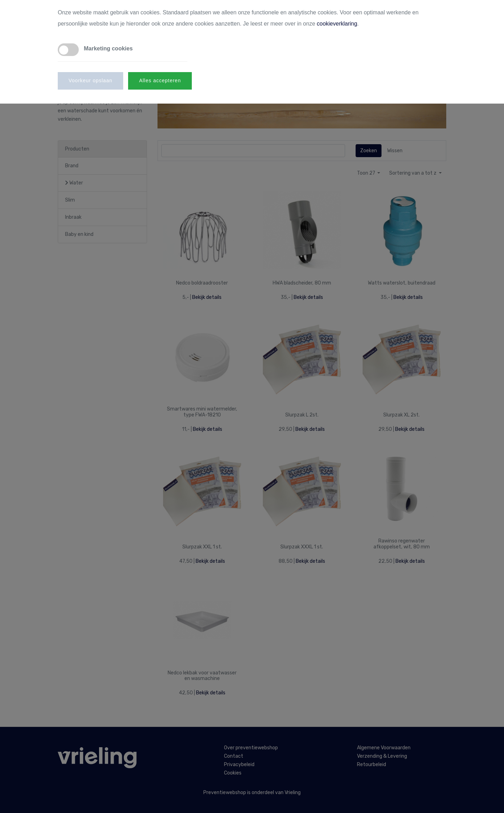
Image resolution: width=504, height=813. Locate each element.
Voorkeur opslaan (90, 80)
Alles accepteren (160, 80)
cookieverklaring (337, 24)
